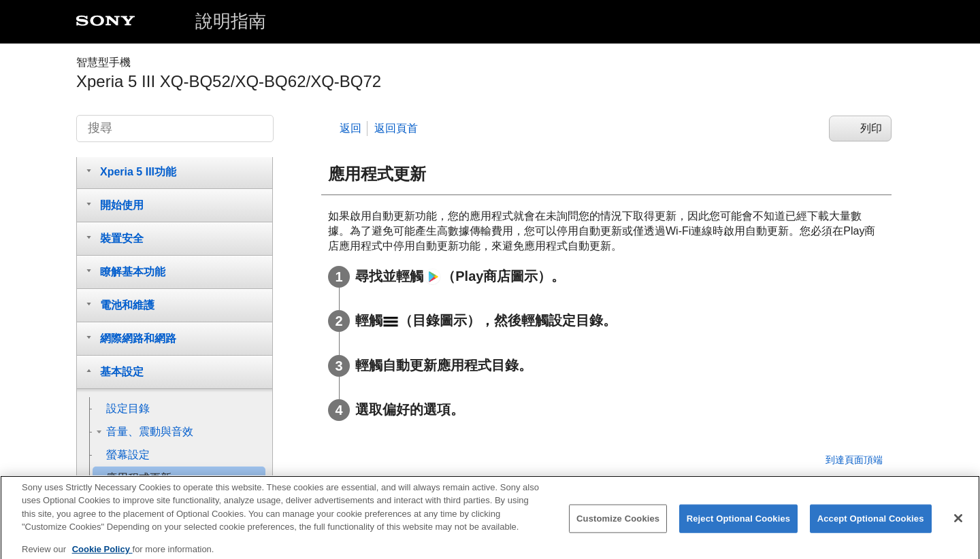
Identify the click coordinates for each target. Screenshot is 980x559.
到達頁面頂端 (854, 460)
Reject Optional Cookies (739, 525)
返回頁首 (396, 128)
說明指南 (231, 21)
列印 (871, 128)
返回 (350, 128)
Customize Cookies (618, 525)
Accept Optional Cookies (871, 525)
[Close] (958, 525)
